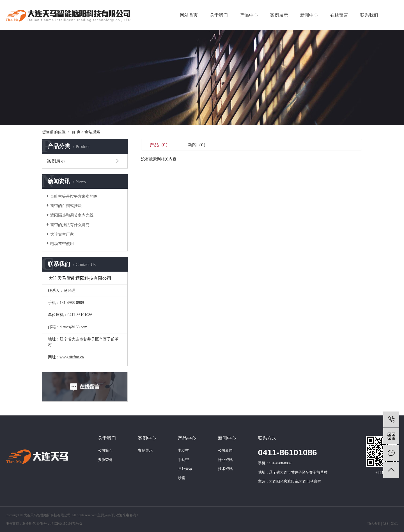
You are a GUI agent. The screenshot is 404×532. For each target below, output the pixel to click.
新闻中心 (309, 15)
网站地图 (373, 524)
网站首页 (189, 15)
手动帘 (183, 460)
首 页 (76, 132)
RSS (386, 524)
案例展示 (279, 15)
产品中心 (249, 15)
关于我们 (219, 15)
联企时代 (29, 524)
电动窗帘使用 (62, 244)
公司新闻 (225, 450)
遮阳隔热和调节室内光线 (72, 215)
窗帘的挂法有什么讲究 (70, 225)
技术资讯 (225, 469)
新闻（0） (198, 145)
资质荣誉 (105, 460)
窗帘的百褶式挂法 (66, 206)
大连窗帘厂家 (62, 234)
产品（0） (160, 145)
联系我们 (369, 15)
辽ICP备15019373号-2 (66, 524)
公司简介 (105, 450)
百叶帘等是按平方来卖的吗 (74, 196)
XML (395, 524)
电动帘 (183, 450)
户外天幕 (185, 469)
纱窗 (182, 478)
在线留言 (339, 15)
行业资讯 (225, 460)
